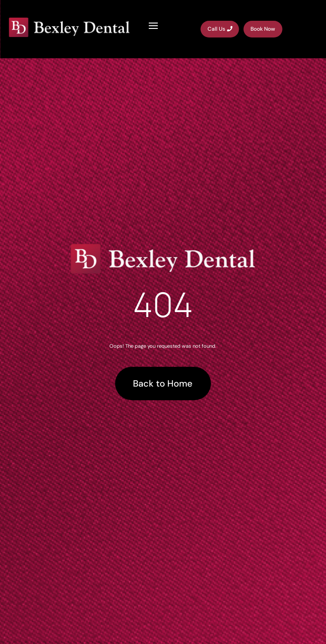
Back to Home (163, 383)
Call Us (216, 29)
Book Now (263, 29)
